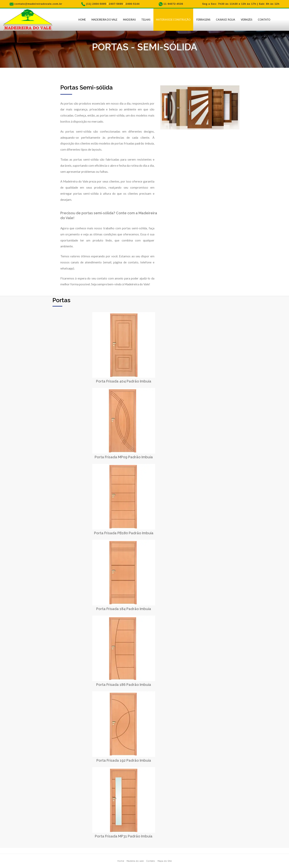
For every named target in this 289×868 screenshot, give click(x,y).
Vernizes (246, 20)
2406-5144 (133, 4)
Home (82, 20)
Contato (264, 20)
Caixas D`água (226, 20)
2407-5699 (116, 4)
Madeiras (129, 20)
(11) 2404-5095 (96, 4)
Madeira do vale (135, 861)
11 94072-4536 (173, 4)
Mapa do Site (165, 861)
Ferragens (203, 20)
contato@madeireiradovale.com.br (38, 4)
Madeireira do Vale (104, 20)
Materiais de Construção (173, 20)
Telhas (146, 20)
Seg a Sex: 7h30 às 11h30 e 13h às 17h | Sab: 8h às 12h (241, 4)
